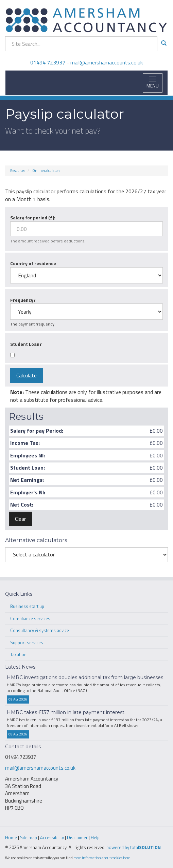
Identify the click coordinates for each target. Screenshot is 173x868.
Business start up (27, 606)
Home (11, 837)
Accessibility (52, 837)
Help (95, 837)
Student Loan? (26, 344)
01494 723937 (48, 62)
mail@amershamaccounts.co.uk (107, 62)
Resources (18, 171)
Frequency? (23, 300)
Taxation (18, 654)
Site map (29, 837)
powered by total (134, 847)
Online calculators (46, 171)
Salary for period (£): (33, 218)
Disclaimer (77, 837)
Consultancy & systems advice (40, 630)
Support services (27, 643)
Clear (20, 519)
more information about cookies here (102, 858)
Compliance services (30, 618)
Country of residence (33, 263)
